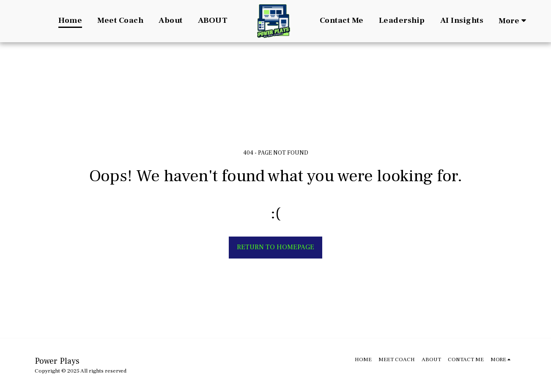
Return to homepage (275, 247)
